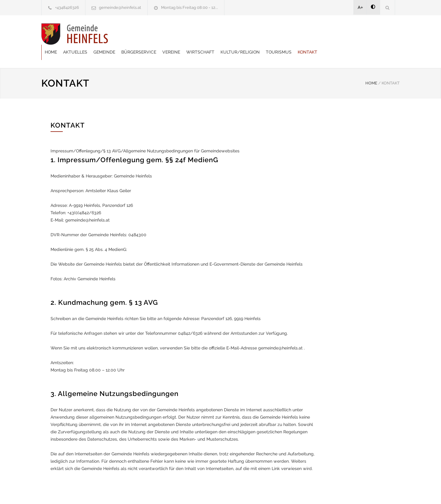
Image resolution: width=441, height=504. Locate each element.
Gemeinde (178, 34)
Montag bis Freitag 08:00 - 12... (190, 7)
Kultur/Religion (314, 34)
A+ (360, 7)
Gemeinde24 (169, 491)
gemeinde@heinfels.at (120, 7)
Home (124, 34)
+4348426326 (67, 7)
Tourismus (352, 34)
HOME (371, 68)
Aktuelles (149, 34)
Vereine (245, 34)
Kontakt (381, 34)
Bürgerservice (212, 34)
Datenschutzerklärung (300, 491)
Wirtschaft (274, 34)
